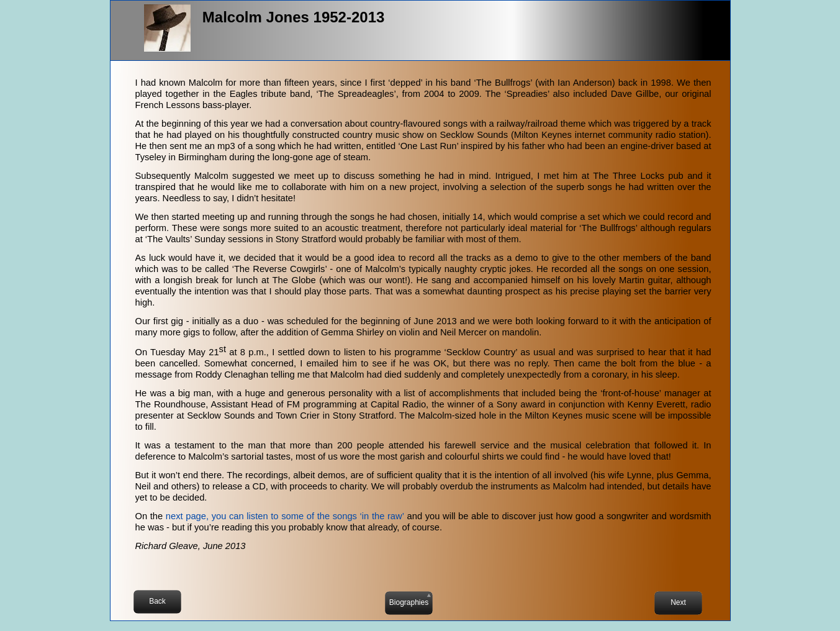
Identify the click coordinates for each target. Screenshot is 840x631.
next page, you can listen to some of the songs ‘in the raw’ (285, 516)
